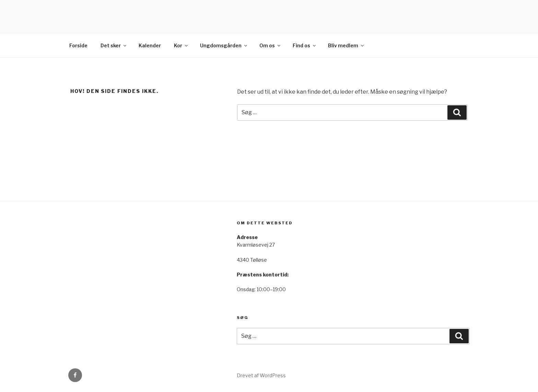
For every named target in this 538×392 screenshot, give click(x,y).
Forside (78, 45)
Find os (305, 45)
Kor (181, 45)
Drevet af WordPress (261, 375)
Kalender (150, 45)
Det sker (114, 45)
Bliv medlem (346, 45)
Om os (270, 45)
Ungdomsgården (224, 45)
